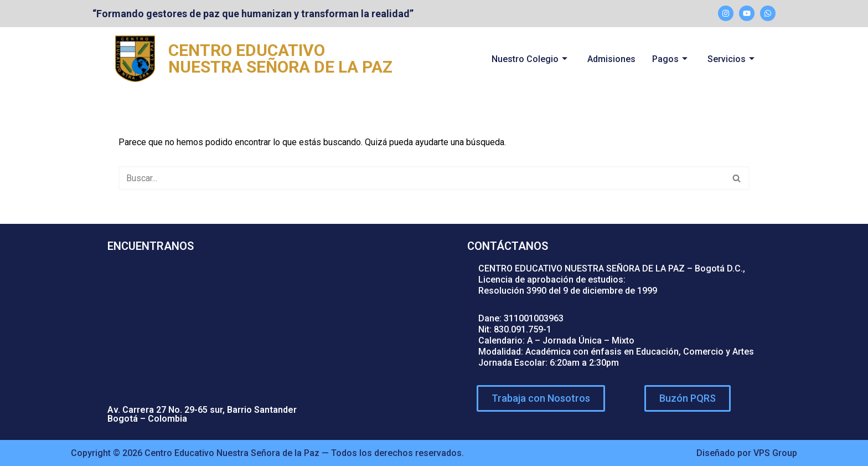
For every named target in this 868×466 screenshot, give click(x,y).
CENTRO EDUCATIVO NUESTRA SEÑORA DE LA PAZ (280, 58)
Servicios (731, 59)
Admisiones (611, 59)
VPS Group (775, 453)
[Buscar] (422, 178)
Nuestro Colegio (529, 59)
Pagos (670, 59)
